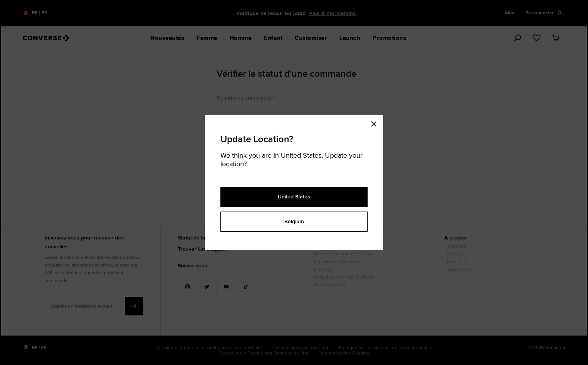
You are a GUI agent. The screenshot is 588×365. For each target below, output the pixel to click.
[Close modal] (376, 122)
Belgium (294, 221)
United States (294, 196)
